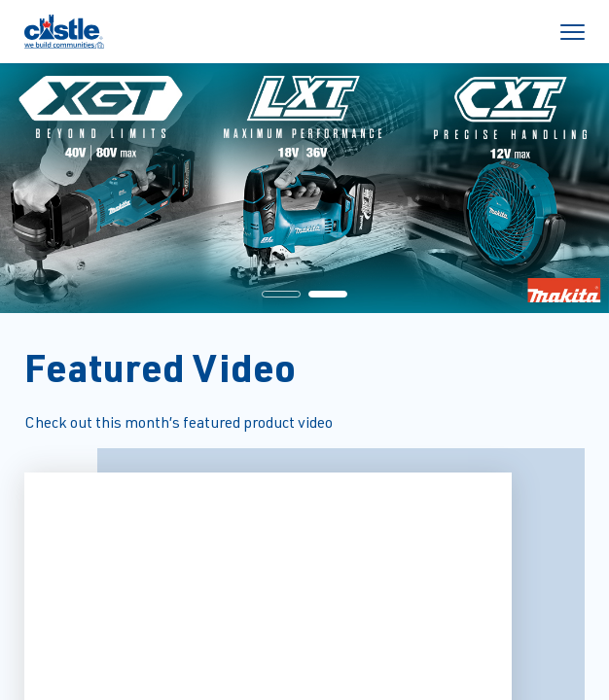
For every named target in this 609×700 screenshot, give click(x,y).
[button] (281, 294)
